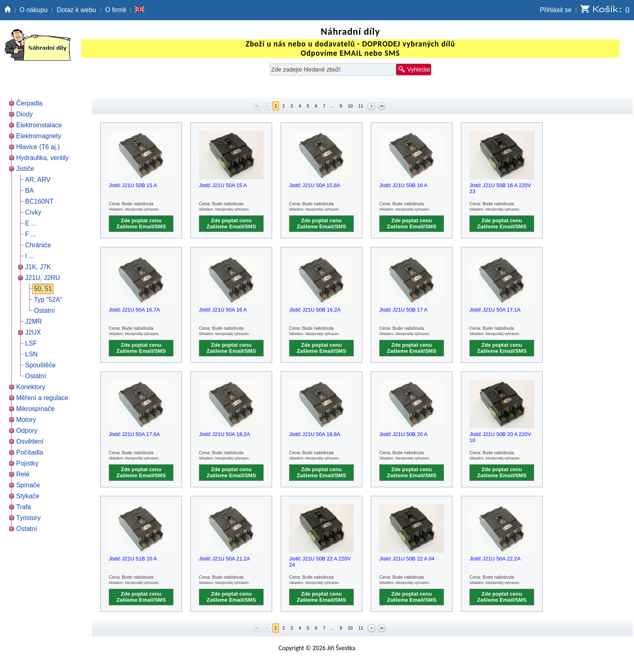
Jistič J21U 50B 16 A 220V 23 (500, 188)
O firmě (116, 10)
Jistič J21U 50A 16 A (223, 310)
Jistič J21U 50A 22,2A (495, 559)
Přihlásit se (556, 10)
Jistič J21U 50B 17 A (403, 310)
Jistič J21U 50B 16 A (403, 185)
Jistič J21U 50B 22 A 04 (407, 559)
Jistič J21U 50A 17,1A (495, 310)
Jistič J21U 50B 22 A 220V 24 (320, 562)
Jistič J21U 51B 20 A (133, 559)
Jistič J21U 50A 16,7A (134, 310)
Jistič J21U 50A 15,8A (315, 185)
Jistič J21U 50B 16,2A (315, 310)
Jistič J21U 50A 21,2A (224, 559)
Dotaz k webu (77, 10)
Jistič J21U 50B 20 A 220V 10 (500, 437)
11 (361, 106)
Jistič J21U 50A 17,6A (134, 434)
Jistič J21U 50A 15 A (223, 185)
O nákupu (33, 10)
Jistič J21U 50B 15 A (133, 185)
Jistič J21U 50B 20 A (403, 434)
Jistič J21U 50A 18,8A (315, 434)
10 (350, 106)
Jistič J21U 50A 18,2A (224, 434)
